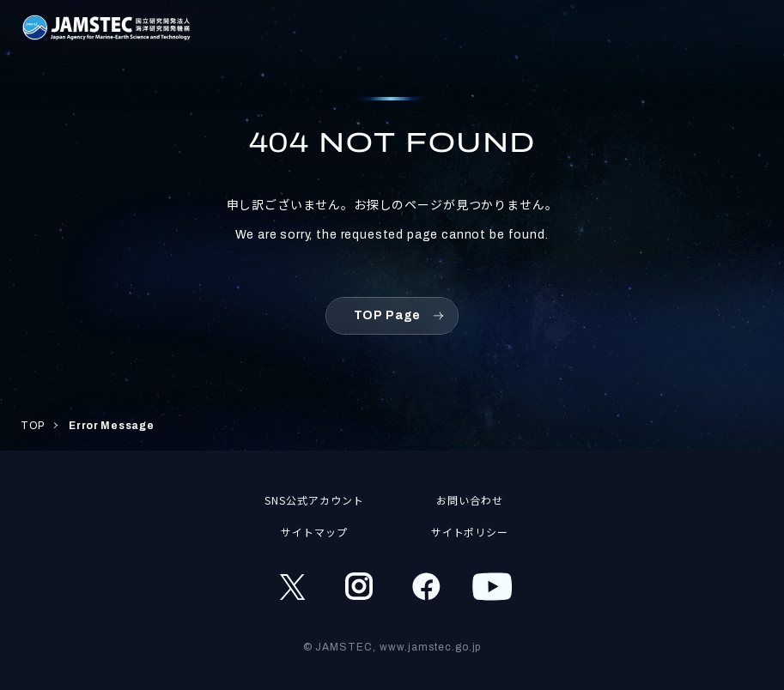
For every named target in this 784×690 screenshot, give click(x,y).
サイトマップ (314, 532)
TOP (33, 426)
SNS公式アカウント (314, 500)
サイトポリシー (470, 532)
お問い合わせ (470, 500)
